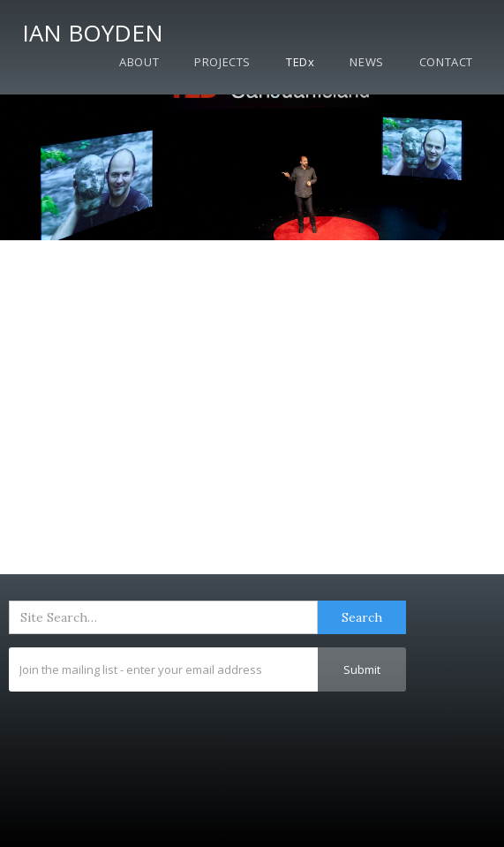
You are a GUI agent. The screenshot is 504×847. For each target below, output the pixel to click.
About (139, 62)
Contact (446, 62)
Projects (222, 62)
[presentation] (143, 735)
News (366, 62)
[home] (88, 30)
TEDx (300, 62)
